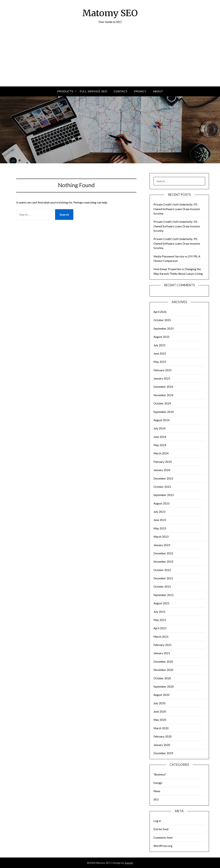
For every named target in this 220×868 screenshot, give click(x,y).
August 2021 (161, 603)
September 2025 (164, 328)
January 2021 (162, 653)
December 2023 (163, 478)
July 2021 (159, 612)
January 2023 (162, 545)
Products (65, 91)
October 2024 (162, 403)
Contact (121, 91)
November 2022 (163, 562)
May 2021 (160, 620)
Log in (157, 821)
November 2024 (163, 395)
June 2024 (160, 437)
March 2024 (161, 453)
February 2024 (163, 462)
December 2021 (163, 578)
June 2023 (160, 520)
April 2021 (160, 628)
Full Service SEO (94, 91)
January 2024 (162, 470)
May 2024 (160, 445)
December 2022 (163, 553)
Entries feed (161, 829)
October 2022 (162, 570)
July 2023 (159, 512)
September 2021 (164, 595)
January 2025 (162, 378)
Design (158, 783)
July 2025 (159, 345)
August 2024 (161, 420)
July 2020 (159, 703)
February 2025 (163, 370)
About (158, 91)
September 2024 (164, 412)
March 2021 (161, 637)
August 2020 (161, 695)
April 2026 (160, 312)
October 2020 (162, 678)
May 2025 (160, 362)
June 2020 (160, 711)
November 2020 (163, 670)
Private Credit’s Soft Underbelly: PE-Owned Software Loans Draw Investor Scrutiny (177, 209)
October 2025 (162, 320)
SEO (156, 799)
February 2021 (163, 645)
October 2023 (162, 487)
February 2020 (163, 736)
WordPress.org (163, 846)
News (157, 791)
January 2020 (162, 745)
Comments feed (163, 838)
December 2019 (163, 753)
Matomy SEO (110, 13)
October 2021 (162, 586)
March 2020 (161, 728)
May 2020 (160, 720)
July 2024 (159, 428)
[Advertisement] (110, 59)
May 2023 (160, 528)
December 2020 (163, 662)
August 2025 (161, 337)
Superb (129, 863)
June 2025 (160, 353)
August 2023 (161, 503)
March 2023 (161, 537)
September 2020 (164, 687)
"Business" (160, 774)
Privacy (140, 91)
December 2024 (163, 387)
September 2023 (164, 495)
